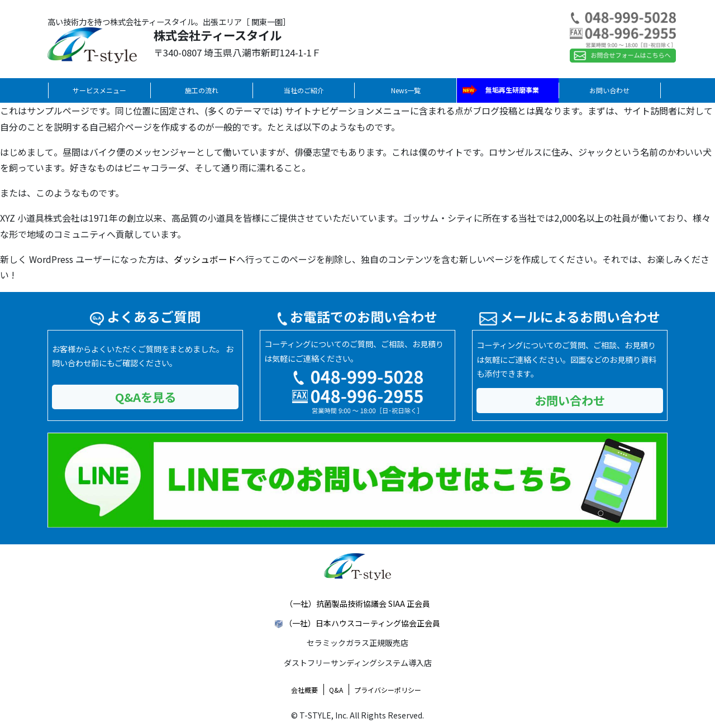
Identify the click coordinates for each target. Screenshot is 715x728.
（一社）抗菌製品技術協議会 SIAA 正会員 (357, 604)
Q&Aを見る (146, 397)
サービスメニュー (99, 90)
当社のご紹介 (304, 90)
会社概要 (304, 690)
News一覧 (406, 90)
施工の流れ (202, 90)
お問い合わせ (609, 90)
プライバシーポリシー (388, 690)
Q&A (336, 690)
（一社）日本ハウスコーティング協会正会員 (362, 623)
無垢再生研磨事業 (512, 90)
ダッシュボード (205, 259)
